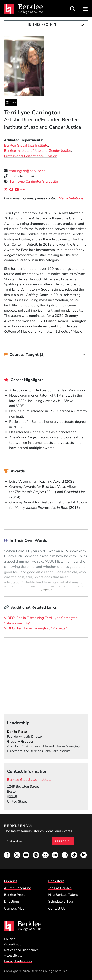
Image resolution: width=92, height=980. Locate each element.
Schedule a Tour (61, 901)
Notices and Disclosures (21, 950)
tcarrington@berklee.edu (28, 171)
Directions (12, 901)
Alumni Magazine (18, 888)
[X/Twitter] (7, 190)
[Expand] (82, 25)
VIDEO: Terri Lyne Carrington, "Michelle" (35, 628)
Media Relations (71, 198)
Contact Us (57, 908)
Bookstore (56, 881)
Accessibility (13, 956)
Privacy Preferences (18, 961)
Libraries (11, 881)
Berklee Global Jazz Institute (26, 145)
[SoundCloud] (23, 190)
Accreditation (14, 944)
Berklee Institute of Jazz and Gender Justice (38, 151)
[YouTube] (18, 190)
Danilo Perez (17, 732)
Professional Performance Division (31, 156)
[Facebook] (12, 190)
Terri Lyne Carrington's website (34, 181)
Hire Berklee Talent (63, 895)
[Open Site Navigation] (86, 9)
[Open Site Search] (73, 9)
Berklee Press (15, 895)
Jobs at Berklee (60, 888)
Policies (10, 939)
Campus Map (14, 908)
